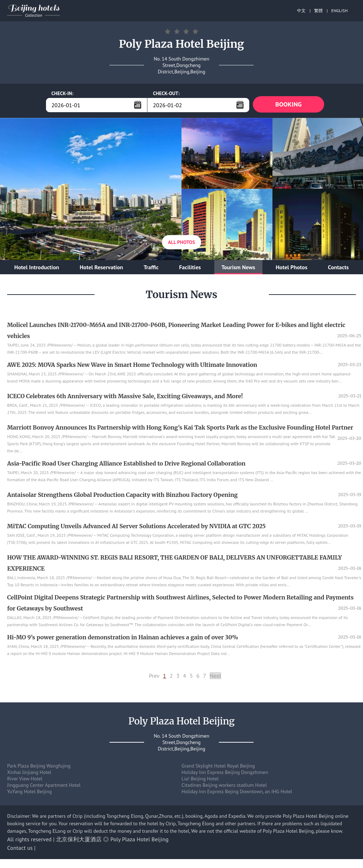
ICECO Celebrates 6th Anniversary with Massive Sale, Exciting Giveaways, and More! (125, 397)
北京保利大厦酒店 (79, 841)
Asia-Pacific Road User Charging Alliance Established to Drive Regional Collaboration (126, 465)
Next (215, 677)
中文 (301, 11)
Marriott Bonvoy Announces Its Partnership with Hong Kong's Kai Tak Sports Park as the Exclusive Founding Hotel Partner (180, 429)
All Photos (181, 244)
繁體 (318, 11)
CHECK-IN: (62, 93)
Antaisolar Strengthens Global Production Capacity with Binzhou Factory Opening (122, 496)
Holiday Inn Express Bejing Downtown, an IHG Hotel (237, 793)
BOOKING (288, 105)
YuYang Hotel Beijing (29, 793)
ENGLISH (339, 11)
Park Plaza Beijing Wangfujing (39, 767)
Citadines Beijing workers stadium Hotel (224, 786)
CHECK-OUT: (166, 93)
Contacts (338, 269)
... (138, 105)
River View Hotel (25, 780)
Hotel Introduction (37, 269)
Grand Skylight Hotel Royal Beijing (218, 767)
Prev (154, 677)
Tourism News (238, 269)
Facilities (190, 269)
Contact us (20, 849)
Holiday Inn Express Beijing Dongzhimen (225, 774)
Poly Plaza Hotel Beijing (140, 841)
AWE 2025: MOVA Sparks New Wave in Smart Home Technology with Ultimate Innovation (132, 366)
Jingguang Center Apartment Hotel (44, 786)
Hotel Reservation (101, 269)
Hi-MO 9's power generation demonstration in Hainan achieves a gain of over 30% (123, 639)
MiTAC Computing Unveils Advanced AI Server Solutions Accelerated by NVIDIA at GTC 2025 (136, 527)
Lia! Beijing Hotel (200, 780)
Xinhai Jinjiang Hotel (29, 774)
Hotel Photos (292, 269)
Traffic (151, 269)
